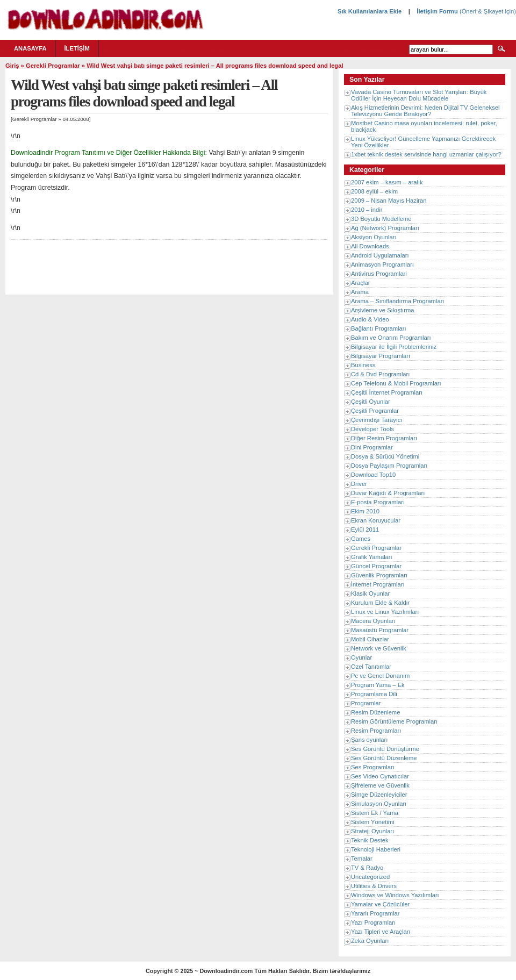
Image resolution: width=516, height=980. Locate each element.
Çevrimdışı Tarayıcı (377, 420)
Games (361, 539)
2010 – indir (367, 210)
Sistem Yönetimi (373, 822)
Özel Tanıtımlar (371, 667)
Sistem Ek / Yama (375, 813)
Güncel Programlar (376, 566)
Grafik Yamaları (372, 557)
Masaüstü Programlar (380, 630)
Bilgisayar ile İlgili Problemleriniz (394, 347)
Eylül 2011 (365, 530)
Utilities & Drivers (374, 886)
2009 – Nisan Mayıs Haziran (389, 201)
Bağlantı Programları (379, 328)
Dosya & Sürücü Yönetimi (385, 456)
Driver (359, 484)
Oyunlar (361, 657)
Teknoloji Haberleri (376, 849)
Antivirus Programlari (379, 274)
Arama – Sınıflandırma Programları (397, 301)
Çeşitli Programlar (375, 411)
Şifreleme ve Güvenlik (380, 785)
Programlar (366, 703)
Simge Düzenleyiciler (379, 795)
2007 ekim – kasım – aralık (387, 182)
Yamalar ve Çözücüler (380, 904)
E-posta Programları (378, 502)
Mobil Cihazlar (370, 639)
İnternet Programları (378, 584)
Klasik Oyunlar (370, 593)
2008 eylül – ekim (374, 191)
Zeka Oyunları (370, 941)
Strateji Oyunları (372, 831)
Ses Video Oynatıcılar (380, 776)
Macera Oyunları (373, 621)
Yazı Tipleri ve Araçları (381, 932)
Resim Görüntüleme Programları (394, 721)
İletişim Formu (437, 11)
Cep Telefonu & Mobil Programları (396, 383)
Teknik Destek (370, 840)
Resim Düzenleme (375, 712)
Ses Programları (373, 767)
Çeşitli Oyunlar (371, 402)
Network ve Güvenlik (379, 648)
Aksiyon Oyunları (374, 237)
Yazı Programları (373, 922)
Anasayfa (30, 48)
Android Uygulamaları (380, 255)
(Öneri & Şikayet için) (487, 11)
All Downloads (370, 246)
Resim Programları (376, 731)
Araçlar (360, 283)
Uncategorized (370, 877)
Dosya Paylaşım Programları (389, 466)
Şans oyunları (369, 740)
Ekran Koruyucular (376, 520)
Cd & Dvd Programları (380, 374)
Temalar (362, 859)
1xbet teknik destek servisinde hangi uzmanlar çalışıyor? (426, 154)
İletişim (77, 48)
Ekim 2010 (365, 511)
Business (363, 365)
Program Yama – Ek (378, 685)
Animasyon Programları (382, 264)
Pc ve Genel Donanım (380, 676)
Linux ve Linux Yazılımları (385, 612)
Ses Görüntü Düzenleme (384, 758)
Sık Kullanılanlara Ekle (370, 11)
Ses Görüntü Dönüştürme (385, 749)
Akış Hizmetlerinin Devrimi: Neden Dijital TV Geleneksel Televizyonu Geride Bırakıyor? (425, 111)
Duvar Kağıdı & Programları (388, 493)
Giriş (12, 66)
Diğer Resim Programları (384, 438)
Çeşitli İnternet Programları (387, 392)
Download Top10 (373, 475)
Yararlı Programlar (375, 913)
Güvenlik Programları (379, 575)
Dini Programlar (372, 447)
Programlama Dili (374, 694)
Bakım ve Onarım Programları (391, 338)
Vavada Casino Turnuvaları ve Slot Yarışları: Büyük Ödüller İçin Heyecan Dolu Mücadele (419, 95)
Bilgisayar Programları (381, 356)
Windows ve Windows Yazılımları (395, 895)
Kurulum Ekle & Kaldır (380, 603)
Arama (360, 292)
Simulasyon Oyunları (379, 804)
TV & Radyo (367, 868)
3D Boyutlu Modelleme (381, 219)
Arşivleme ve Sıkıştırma (383, 310)
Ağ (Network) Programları (385, 228)
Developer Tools (372, 429)
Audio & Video (370, 319)
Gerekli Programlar (53, 66)
